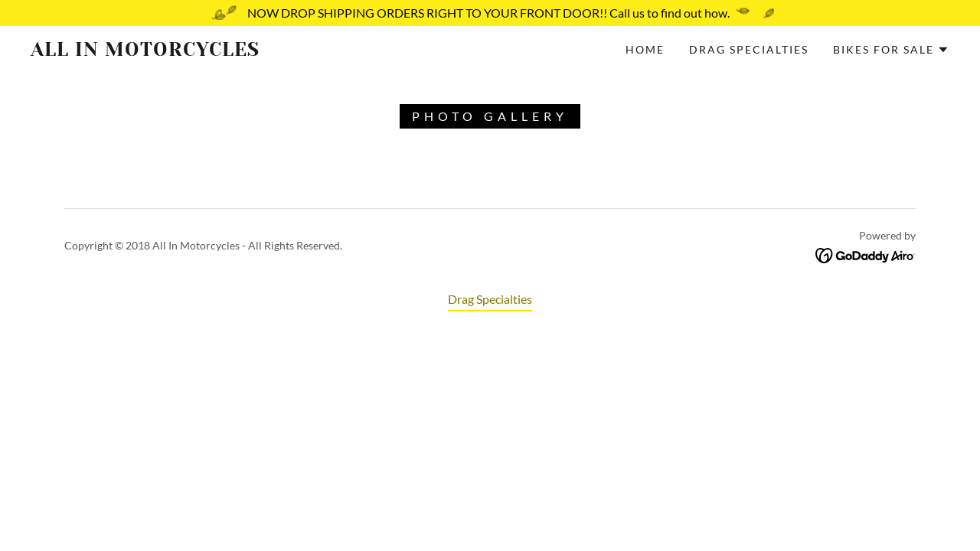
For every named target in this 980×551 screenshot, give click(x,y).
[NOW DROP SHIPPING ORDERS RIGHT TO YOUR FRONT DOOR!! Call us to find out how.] (490, 13)
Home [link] (645, 49)
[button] (891, 50)
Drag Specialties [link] (749, 49)
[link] (156, 51)
